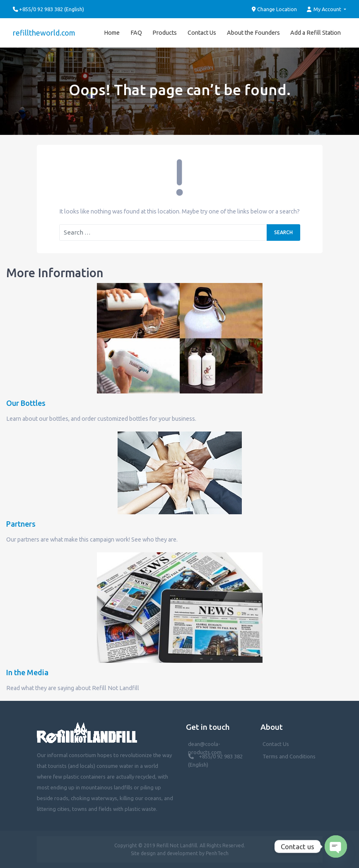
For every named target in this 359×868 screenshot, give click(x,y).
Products (165, 33)
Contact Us (202, 33)
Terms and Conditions (289, 756)
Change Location (275, 9)
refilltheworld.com (44, 33)
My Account (325, 9)
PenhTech (217, 853)
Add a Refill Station (316, 33)
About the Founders (253, 33)
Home (112, 33)
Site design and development (164, 853)
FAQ (136, 33)
